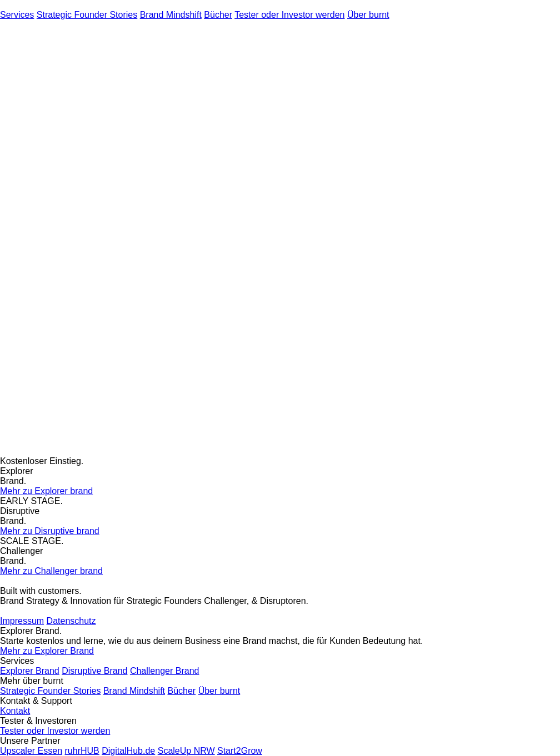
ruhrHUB (82, 751)
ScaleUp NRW (186, 751)
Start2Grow (240, 751)
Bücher (218, 15)
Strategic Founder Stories (87, 15)
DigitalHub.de (128, 751)
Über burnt (368, 15)
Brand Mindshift (171, 15)
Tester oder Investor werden (289, 15)
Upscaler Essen (31, 751)
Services (17, 15)
